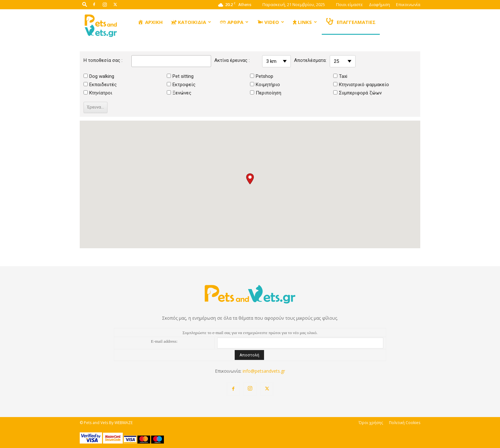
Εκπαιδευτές (100, 85)
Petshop (262, 76)
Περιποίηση (266, 93)
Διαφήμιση (379, 4)
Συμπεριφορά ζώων (357, 93)
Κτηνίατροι (98, 93)
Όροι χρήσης (371, 423)
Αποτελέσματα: (310, 60)
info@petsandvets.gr (264, 371)
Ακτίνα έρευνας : (232, 60)
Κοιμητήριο (265, 85)
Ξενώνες (179, 93)
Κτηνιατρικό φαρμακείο (361, 85)
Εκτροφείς (181, 85)
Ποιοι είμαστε (349, 4)
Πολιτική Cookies (405, 423)
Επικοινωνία (408, 4)
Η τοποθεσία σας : (103, 60)
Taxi (340, 76)
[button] (85, 4)
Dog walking (99, 76)
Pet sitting (180, 76)
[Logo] (101, 25)
